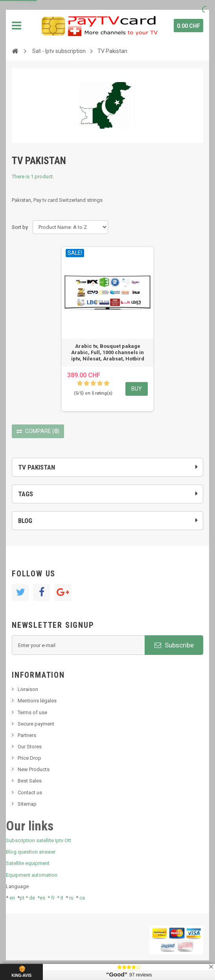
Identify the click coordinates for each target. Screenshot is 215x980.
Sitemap (27, 804)
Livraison (28, 689)
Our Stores (30, 747)
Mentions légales (37, 701)
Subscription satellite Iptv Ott (39, 840)
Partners (27, 735)
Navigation (17, 26)
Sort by (20, 227)
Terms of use (32, 712)
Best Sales (30, 781)
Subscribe (174, 645)
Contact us (30, 793)
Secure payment (36, 724)
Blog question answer (31, 852)
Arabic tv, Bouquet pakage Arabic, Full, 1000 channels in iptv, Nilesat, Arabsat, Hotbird (108, 352)
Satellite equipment (28, 863)
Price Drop (29, 758)
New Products (34, 769)
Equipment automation (32, 875)
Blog (25, 521)
